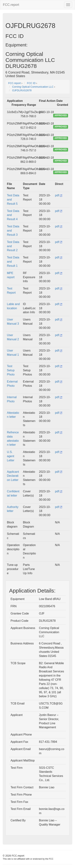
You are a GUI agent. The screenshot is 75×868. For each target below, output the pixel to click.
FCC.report (11, 5)
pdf (59, 195)
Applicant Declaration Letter (13, 476)
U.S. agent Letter (11, 456)
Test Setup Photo (11, 370)
